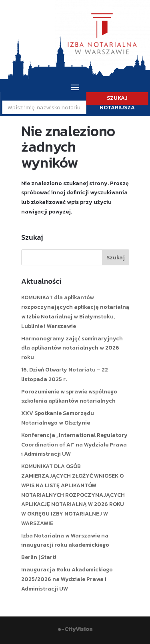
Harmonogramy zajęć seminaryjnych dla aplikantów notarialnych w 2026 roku (72, 348)
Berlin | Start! (39, 557)
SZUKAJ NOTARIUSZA (117, 100)
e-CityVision (75, 629)
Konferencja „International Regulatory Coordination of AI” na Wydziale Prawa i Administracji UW (74, 445)
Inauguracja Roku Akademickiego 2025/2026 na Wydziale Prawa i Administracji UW (67, 579)
